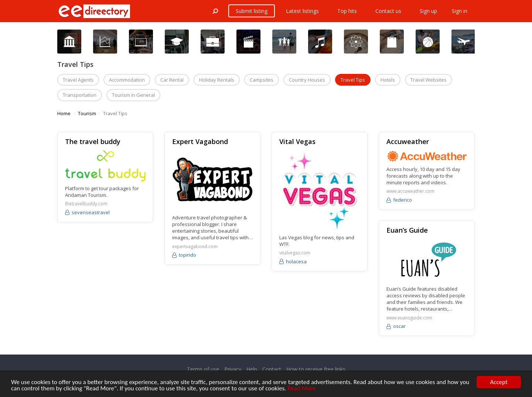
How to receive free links (316, 369)
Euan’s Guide (407, 230)
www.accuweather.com (410, 191)
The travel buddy (93, 141)
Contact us (388, 11)
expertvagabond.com (195, 247)
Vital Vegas (297, 141)
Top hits (347, 11)
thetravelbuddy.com (86, 204)
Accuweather (408, 141)
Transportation (80, 95)
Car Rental (172, 80)
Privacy (233, 369)
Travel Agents (78, 80)
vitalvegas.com (295, 253)
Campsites (262, 80)
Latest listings (302, 11)
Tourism (87, 113)
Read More (301, 389)
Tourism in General (133, 95)
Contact (272, 369)
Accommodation (127, 80)
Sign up (428, 11)
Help (252, 369)
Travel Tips (353, 80)
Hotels (388, 80)
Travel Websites (429, 80)
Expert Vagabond (200, 141)
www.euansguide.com (409, 318)
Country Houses (307, 80)
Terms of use (203, 369)
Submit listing (252, 11)
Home (64, 113)
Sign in (460, 11)
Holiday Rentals (217, 80)
